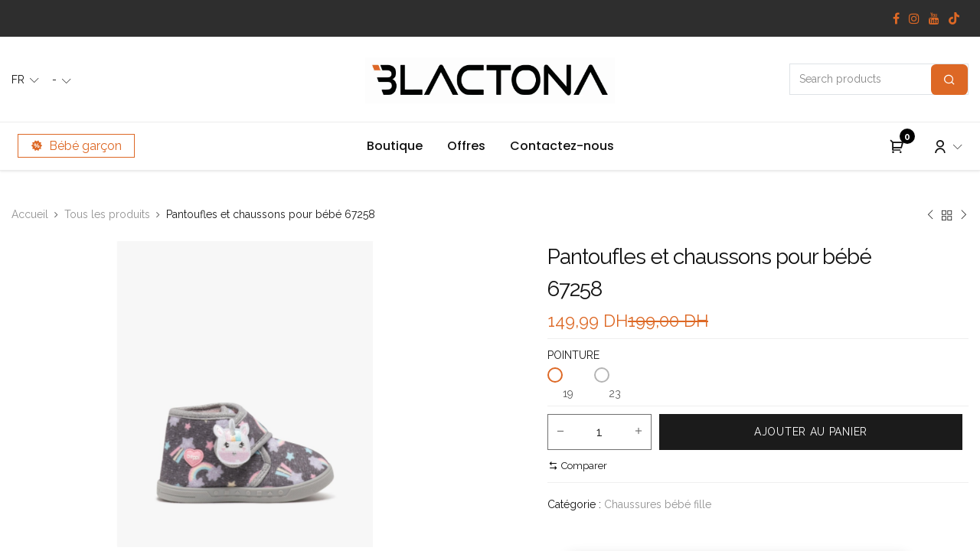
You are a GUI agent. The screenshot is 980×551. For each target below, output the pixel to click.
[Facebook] (896, 18)
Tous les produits (107, 214)
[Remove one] (560, 432)
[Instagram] (914, 18)
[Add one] (639, 432)
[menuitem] (395, 146)
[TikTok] (954, 18)
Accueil (30, 214)
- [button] (56, 80)
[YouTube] (934, 18)
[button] (811, 432)
